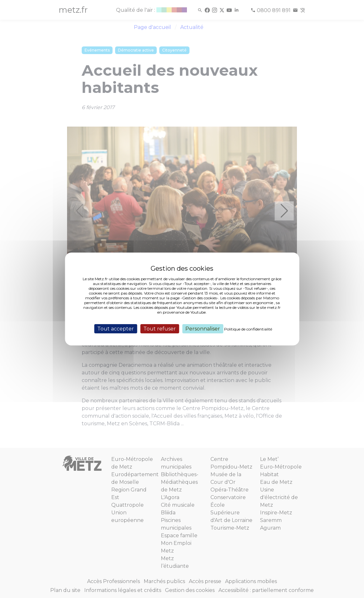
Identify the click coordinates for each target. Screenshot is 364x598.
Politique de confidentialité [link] (248, 329)
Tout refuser (160, 329)
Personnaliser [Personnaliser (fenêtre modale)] (203, 329)
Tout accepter (116, 329)
